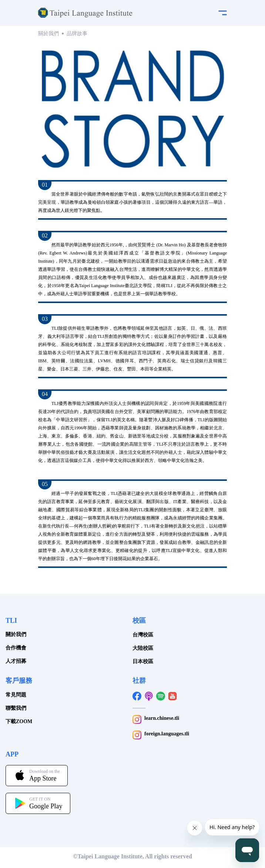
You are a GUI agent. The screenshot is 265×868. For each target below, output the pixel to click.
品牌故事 (77, 34)
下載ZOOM (19, 721)
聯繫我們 (16, 708)
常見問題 (16, 695)
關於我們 (48, 34)
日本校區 (143, 661)
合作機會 (16, 648)
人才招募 (16, 661)
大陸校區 (143, 648)
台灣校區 (143, 635)
